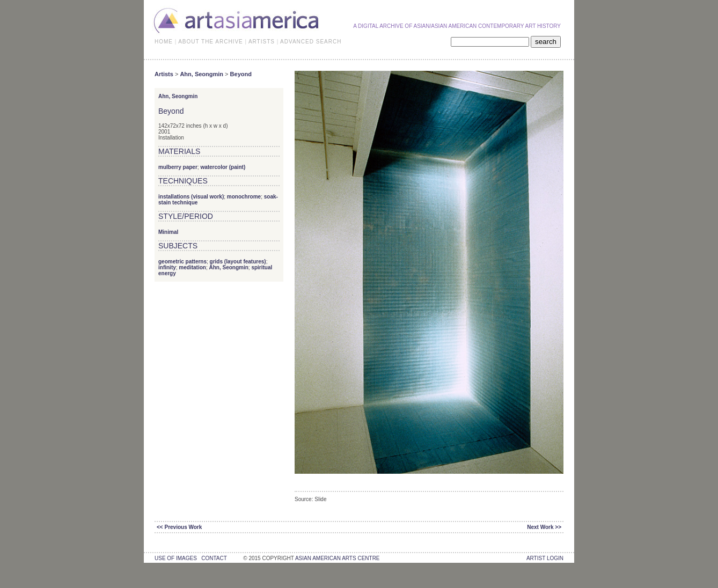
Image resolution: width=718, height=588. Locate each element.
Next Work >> (544, 527)
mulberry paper (178, 167)
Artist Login (545, 558)
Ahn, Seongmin (202, 74)
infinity (167, 267)
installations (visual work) (191, 197)
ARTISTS (262, 42)
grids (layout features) (238, 262)
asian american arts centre (338, 558)
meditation (192, 267)
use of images (176, 558)
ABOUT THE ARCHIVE (211, 42)
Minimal (168, 232)
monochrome (244, 197)
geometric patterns (182, 262)
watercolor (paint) (223, 167)
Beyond (241, 74)
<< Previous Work (179, 527)
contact (214, 558)
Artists (164, 74)
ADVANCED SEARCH (311, 42)
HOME (164, 42)
